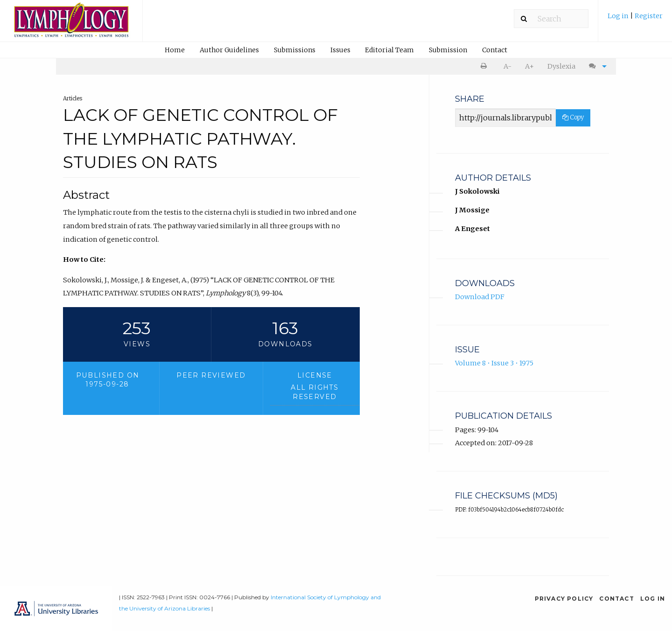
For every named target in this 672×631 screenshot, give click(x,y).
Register (649, 16)
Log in (619, 16)
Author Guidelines (229, 50)
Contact (495, 50)
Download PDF (480, 297)
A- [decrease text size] (507, 66)
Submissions (295, 50)
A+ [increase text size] (529, 66)
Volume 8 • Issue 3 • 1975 (494, 363)
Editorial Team (389, 50)
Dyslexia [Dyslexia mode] (561, 66)
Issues (340, 50)
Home (175, 50)
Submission (448, 50)
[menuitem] (635, 19)
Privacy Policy (564, 599)
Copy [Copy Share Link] (573, 117)
